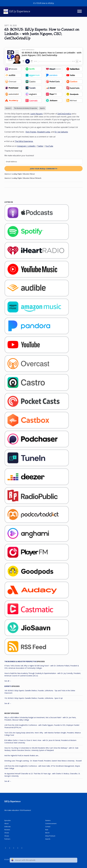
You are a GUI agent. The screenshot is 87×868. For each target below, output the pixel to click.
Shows (7, 833)
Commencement (51, 823)
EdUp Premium (50, 836)
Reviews (7, 830)
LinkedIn (32, 146)
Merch (47, 833)
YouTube (49, 146)
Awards (48, 839)
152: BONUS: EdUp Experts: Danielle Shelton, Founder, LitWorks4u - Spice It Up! (34, 698)
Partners (7, 839)
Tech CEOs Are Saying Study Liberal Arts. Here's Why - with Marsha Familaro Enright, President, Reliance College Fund (43, 734)
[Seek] (54, 61)
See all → (8, 681)
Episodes (8, 820)
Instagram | (22, 146)
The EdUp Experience (24, 141)
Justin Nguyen (37, 114)
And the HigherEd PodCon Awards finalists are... (22, 755)
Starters (48, 820)
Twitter (40, 146)
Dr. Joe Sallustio (61, 132)
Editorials (8, 827)
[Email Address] (43, 162)
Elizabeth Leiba (44, 132)
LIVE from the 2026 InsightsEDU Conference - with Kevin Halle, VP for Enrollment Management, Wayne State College (42, 767)
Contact (48, 827)
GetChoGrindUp (64, 114)
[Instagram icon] (18, 848)
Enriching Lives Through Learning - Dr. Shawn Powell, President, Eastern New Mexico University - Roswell (43, 761)
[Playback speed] (77, 61)
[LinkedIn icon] (10, 848)
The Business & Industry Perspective (21, 662)
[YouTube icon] (6, 848)
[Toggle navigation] (80, 12)
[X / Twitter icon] (22, 848)
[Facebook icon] (14, 848)
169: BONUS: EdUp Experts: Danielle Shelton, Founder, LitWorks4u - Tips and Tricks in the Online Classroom (40, 692)
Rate (47, 830)
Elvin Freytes (31, 132)
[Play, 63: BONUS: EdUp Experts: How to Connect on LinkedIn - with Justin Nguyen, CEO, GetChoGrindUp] (28, 61)
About (6, 823)
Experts (8, 686)
